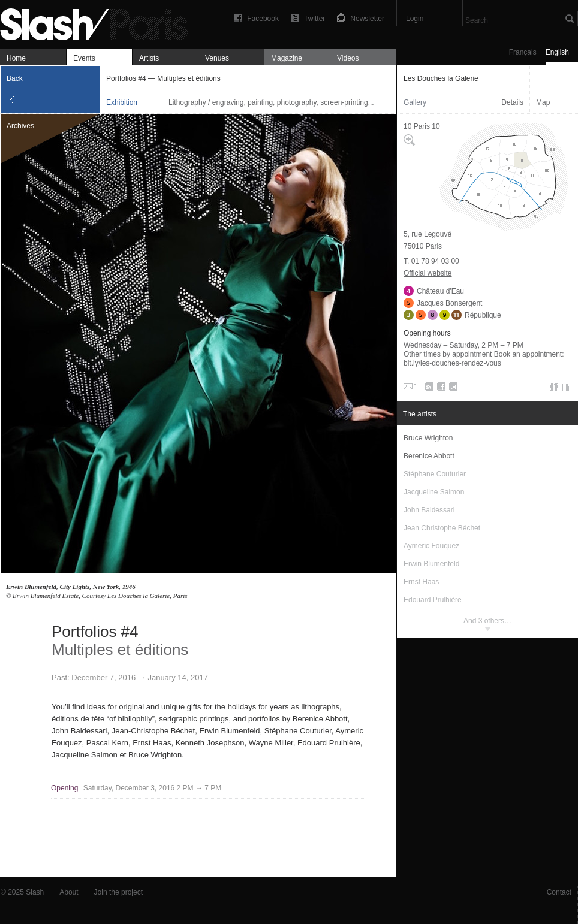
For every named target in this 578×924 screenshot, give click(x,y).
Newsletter (367, 19)
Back (15, 78)
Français (523, 52)
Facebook (263, 19)
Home (16, 58)
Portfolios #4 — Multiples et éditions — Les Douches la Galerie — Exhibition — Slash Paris (99, 22)
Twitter (314, 19)
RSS (427, 389)
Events (84, 58)
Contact (559, 892)
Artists (149, 58)
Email (408, 389)
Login (415, 19)
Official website (428, 273)
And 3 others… (487, 621)
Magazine (287, 58)
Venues (217, 58)
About (69, 892)
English (557, 52)
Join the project (118, 892)
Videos (348, 58)
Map (543, 102)
